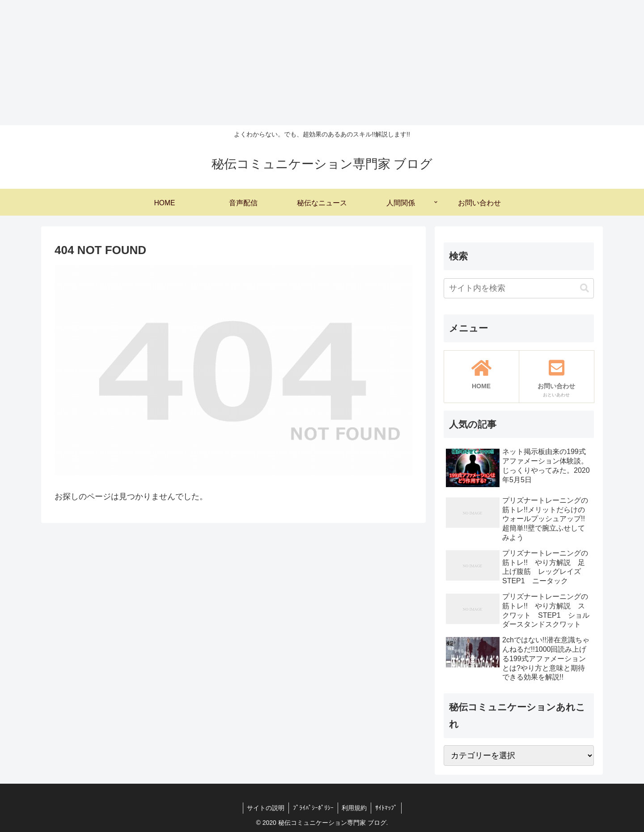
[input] (519, 288)
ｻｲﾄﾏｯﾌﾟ (388, 808)
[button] (585, 288)
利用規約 (355, 808)
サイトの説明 (264, 808)
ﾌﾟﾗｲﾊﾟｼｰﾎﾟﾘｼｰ (313, 808)
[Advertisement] (268, 63)
